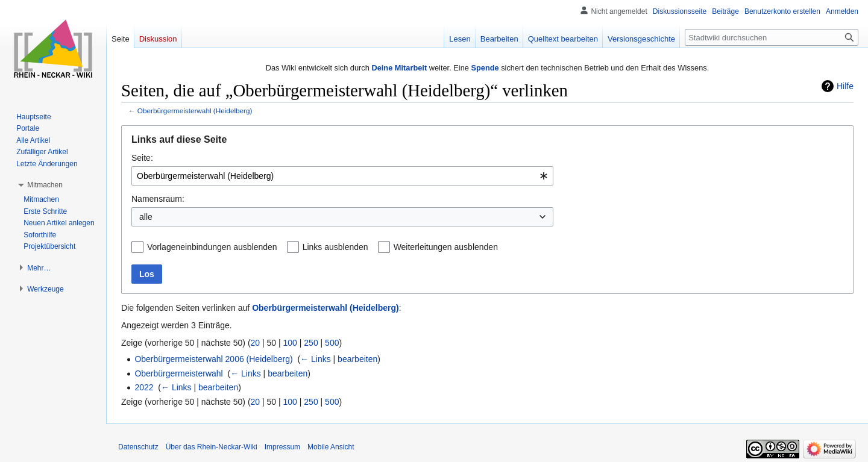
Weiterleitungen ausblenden (446, 247)
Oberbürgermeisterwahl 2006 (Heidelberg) (213, 359)
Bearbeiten (499, 39)
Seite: (142, 158)
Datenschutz (138, 447)
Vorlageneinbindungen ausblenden (212, 247)
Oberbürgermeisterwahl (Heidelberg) (195, 111)
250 (311, 343)
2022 (144, 387)
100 (290, 343)
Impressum (282, 447)
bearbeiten (357, 359)
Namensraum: (158, 199)
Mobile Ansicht (331, 447)
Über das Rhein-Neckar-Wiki (212, 447)
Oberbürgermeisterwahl (178, 373)
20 (256, 343)
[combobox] (342, 176)
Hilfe (845, 86)
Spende (485, 68)
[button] (45, 185)
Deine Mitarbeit (399, 68)
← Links (316, 359)
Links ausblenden (335, 247)
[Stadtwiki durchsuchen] (772, 37)
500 (332, 343)
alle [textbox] (146, 217)
